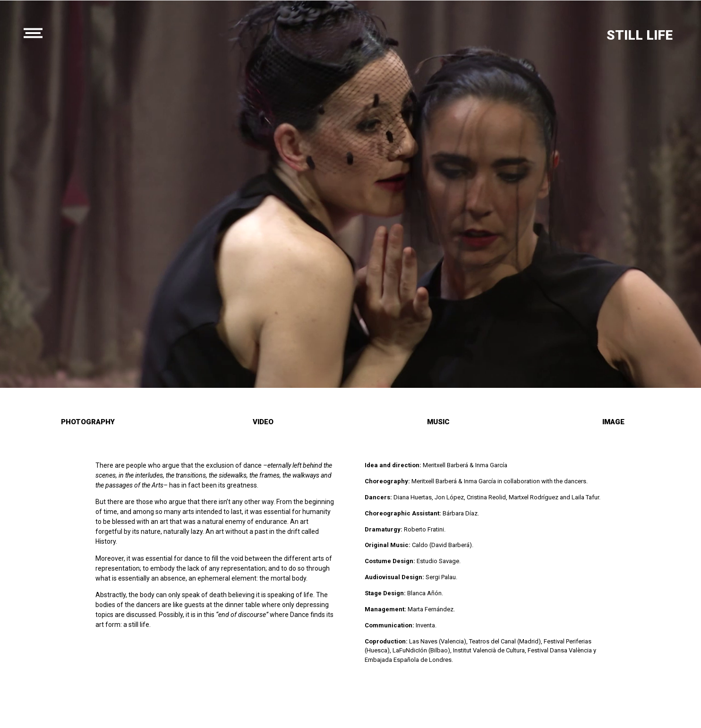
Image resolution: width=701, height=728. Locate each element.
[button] (88, 423)
